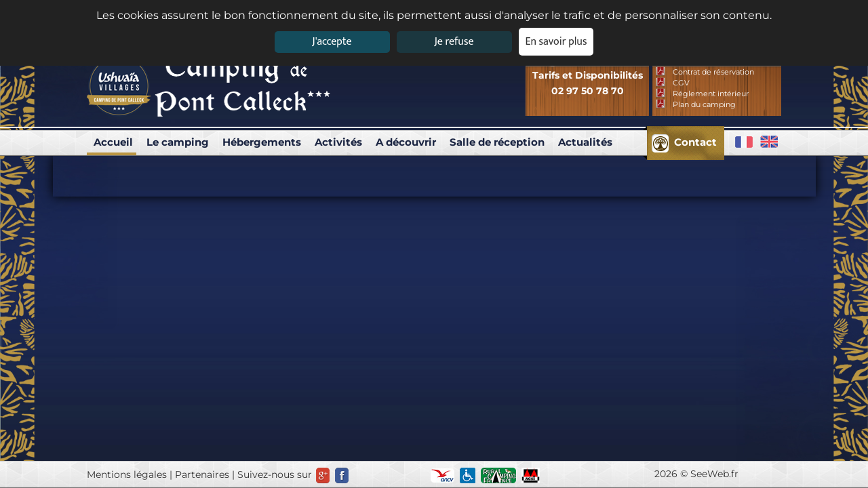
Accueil (113, 142)
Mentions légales (127, 474)
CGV (681, 83)
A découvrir (406, 142)
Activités (338, 142)
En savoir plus (556, 42)
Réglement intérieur (711, 94)
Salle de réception (497, 142)
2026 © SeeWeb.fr (696, 474)
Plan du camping (704, 104)
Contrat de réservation (713, 72)
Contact (695, 142)
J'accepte (332, 42)
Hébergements (262, 142)
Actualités (585, 142)
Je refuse (454, 42)
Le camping (178, 142)
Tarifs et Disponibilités (588, 75)
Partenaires (202, 474)
